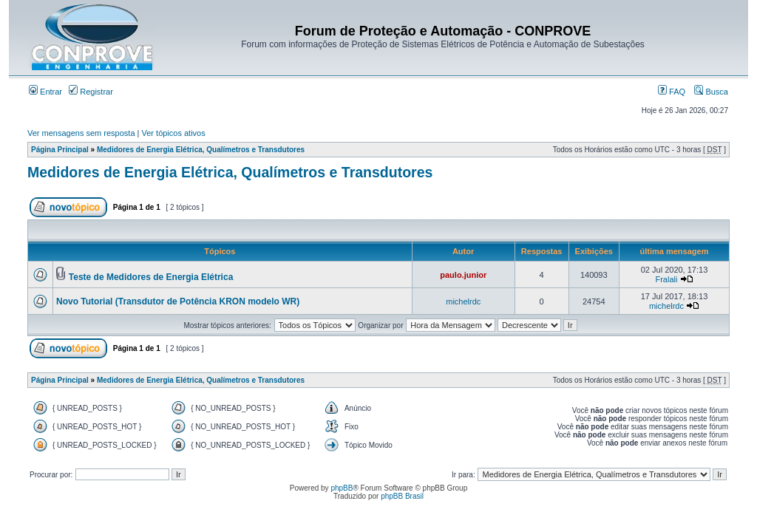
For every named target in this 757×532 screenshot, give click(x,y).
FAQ (672, 92)
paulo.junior (463, 275)
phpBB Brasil (402, 496)
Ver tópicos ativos (174, 133)
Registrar (91, 92)
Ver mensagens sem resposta (81, 133)
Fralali (666, 279)
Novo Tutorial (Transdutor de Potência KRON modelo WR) (178, 301)
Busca (711, 92)
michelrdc (463, 301)
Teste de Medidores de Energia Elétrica (151, 277)
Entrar (45, 92)
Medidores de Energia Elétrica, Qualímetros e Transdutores (201, 150)
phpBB (342, 488)
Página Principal (60, 150)
